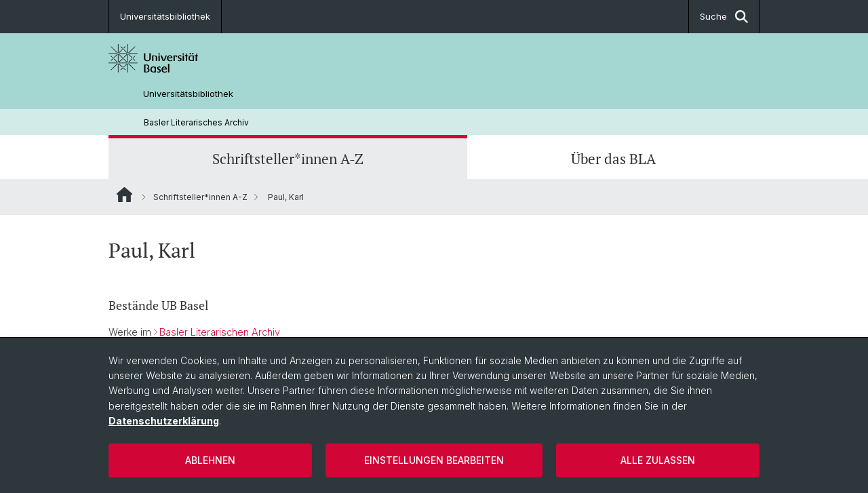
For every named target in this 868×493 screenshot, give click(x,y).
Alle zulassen (658, 460)
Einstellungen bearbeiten (434, 460)
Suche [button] (724, 17)
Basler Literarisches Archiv (196, 122)
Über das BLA (613, 159)
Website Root (124, 195)
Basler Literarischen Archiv (220, 332)
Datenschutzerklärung (164, 421)
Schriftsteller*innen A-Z (288, 159)
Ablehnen (210, 460)
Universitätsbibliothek (165, 16)
